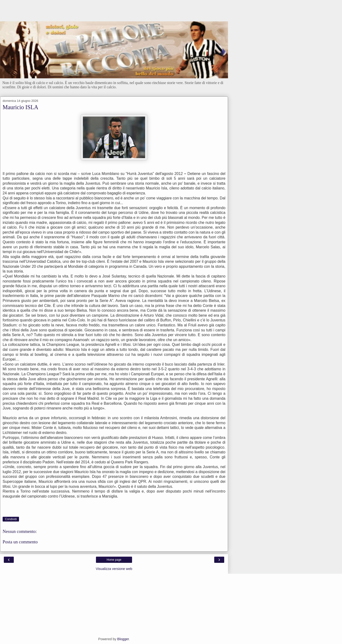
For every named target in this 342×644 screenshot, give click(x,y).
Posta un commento (20, 542)
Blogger (123, 639)
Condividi (11, 519)
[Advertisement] (114, 13)
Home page (114, 560)
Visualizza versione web (114, 569)
